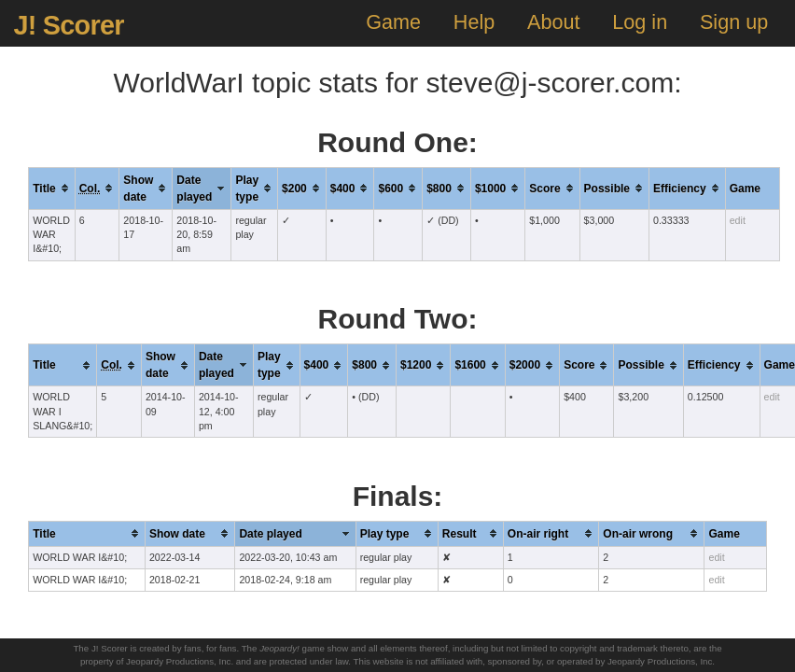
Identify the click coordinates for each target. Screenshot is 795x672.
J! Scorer (68, 25)
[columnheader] (52, 188)
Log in (640, 22)
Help (474, 22)
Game (393, 22)
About (553, 22)
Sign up (734, 22)
